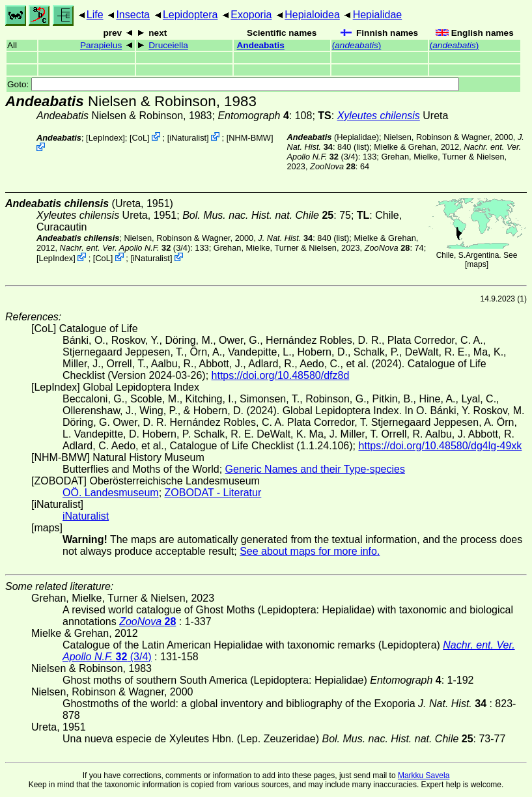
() (357, 45)
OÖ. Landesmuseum (111, 493)
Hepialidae (378, 15)
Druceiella (168, 45)
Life (95, 15)
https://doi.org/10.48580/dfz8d (281, 375)
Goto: (233, 84)
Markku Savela (424, 776)
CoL (140, 138)
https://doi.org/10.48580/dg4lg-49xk (440, 446)
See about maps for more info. (310, 551)
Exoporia (251, 15)
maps (476, 264)
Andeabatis (261, 45)
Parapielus (101, 45)
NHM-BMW (250, 138)
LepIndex (106, 138)
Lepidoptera (190, 15)
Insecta (133, 15)
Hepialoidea (312, 15)
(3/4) (125, 248)
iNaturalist (188, 138)
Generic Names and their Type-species (315, 469)
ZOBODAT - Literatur (213, 493)
